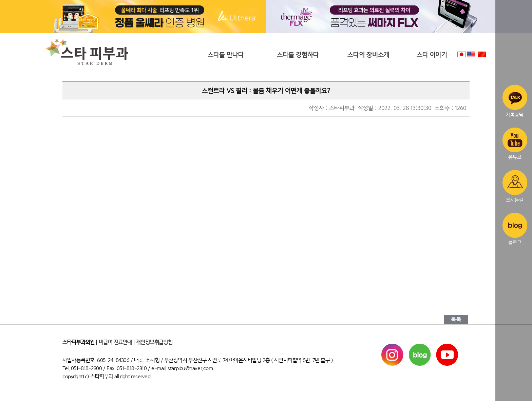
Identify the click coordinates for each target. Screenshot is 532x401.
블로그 (515, 229)
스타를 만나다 (226, 55)
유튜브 (515, 144)
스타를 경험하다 (298, 55)
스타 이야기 (432, 55)
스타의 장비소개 (368, 55)
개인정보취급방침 (154, 342)
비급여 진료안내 (115, 342)
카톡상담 (515, 101)
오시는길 (515, 186)
